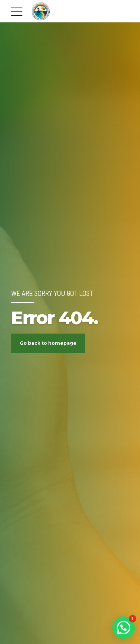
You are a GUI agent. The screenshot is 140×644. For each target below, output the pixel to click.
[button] (124, 628)
